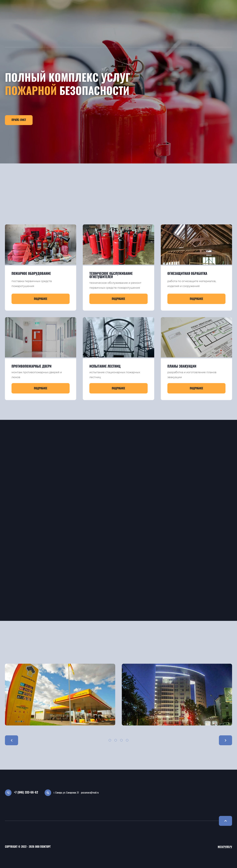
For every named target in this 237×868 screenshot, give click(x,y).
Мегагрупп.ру (225, 847)
